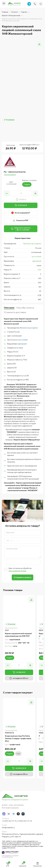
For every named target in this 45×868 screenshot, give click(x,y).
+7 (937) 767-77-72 (24, 821)
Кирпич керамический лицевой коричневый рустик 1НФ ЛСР (18, 635)
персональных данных (17, 571)
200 (39, 270)
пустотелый (36, 257)
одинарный (37, 261)
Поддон (27, 184)
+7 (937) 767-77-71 (9, 821)
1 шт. (18, 754)
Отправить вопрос (22, 577)
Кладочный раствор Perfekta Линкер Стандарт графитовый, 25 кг (18, 738)
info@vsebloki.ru (8, 828)
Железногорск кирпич (32, 244)
